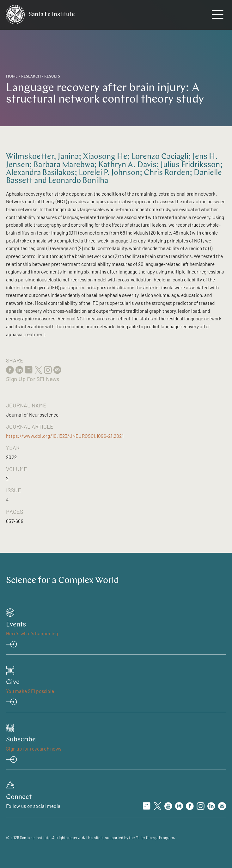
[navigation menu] (217, 16)
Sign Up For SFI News (32, 379)
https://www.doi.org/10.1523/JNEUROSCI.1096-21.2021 (65, 436)
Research (31, 77)
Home (12, 77)
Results (52, 77)
